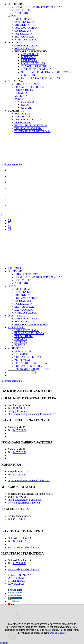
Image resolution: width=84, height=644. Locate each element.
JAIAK (25, 105)
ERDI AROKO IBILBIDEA (29, 87)
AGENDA (20, 99)
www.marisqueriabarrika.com (23, 547)
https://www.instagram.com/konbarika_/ (29, 480)
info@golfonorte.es (18, 411)
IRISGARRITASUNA (20, 575)
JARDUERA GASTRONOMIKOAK (41, 78)
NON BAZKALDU (25, 48)
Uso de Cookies (58, 633)
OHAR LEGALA (17, 578)
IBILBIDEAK (22, 25)
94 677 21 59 (19, 430)
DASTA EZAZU (17, 43)
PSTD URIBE (22, 13)
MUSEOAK (21, 96)
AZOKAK (27, 108)
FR (9, 229)
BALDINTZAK (16, 581)
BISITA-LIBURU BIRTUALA (31, 125)
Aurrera (4, 642)
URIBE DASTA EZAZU (28, 45)
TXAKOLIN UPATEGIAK (35, 66)
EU (10, 223)
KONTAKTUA (16, 584)
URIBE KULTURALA (27, 84)
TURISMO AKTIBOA (26, 28)
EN (10, 226)
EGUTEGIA (28, 102)
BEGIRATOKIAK (24, 37)
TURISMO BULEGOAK (28, 120)
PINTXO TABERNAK (33, 63)
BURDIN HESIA (24, 90)
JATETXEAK (28, 57)
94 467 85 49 (19, 408)
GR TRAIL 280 (23, 31)
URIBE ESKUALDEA (27, 274)
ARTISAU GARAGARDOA (36, 69)
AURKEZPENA (30, 54)
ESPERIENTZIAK (24, 22)
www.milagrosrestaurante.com (24, 503)
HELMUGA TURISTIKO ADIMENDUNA (37, 7)
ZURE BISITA (16, 111)
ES (9, 220)
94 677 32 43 (19, 519)
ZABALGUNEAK (24, 310)
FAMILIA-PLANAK (26, 40)
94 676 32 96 (19, 541)
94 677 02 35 (19, 497)
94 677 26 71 (19, 452)
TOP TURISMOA (24, 19)
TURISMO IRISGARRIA (28, 128)
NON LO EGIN (23, 114)
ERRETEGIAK (29, 60)
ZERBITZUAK (23, 122)
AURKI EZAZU (17, 81)
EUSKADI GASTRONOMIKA (31, 51)
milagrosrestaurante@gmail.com (25, 500)
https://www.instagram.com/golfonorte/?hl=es (32, 414)
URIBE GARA (16, 4)
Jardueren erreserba (12, 165)
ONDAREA (21, 93)
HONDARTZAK (23, 34)
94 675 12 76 (19, 474)
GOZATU (13, 16)
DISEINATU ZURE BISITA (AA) (32, 131)
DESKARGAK (23, 117)
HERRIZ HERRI (23, 10)
